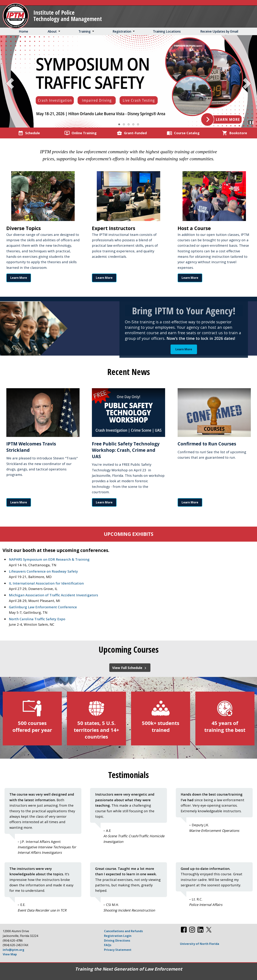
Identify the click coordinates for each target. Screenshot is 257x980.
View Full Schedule (130, 668)
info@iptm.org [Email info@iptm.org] (14, 950)
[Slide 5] (138, 124)
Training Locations (167, 31)
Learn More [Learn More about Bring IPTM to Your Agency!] (184, 349)
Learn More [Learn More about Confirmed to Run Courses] (190, 502)
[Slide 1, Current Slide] (119, 124)
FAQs (108, 945)
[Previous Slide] (11, 83)
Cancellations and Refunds (123, 931)
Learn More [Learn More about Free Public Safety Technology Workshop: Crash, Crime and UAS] (104, 502)
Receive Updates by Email (219, 31)
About (52, 31)
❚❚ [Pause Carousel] (250, 122)
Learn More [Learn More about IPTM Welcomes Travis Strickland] (19, 502)
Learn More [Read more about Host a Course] (190, 278)
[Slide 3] (129, 124)
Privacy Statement (118, 950)
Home (23, 31)
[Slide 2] (124, 124)
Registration (122, 31)
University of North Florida (200, 944)
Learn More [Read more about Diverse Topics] (19, 278)
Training (85, 31)
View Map (10, 954)
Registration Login (118, 936)
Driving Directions (117, 941)
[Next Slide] (246, 83)
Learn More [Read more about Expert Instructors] (104, 278)
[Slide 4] (133, 124)
